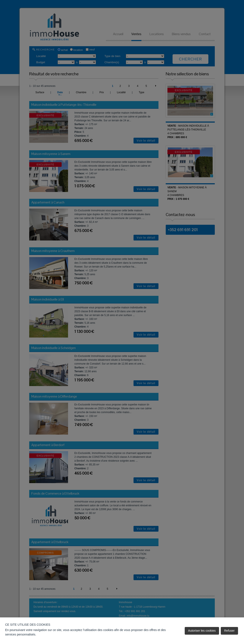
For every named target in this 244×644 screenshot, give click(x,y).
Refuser (229, 631)
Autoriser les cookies (202, 631)
